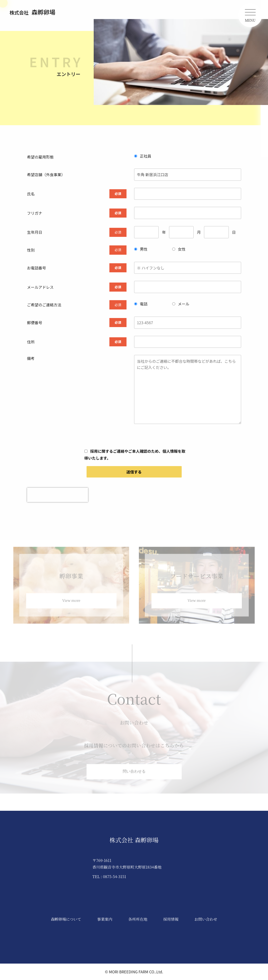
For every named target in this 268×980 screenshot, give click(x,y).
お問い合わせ (206, 919)
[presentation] (58, 495)
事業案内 (105, 919)
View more (71, 603)
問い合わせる (134, 774)
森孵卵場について (66, 919)
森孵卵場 (32, 12)
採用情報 (171, 919)
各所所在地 (138, 919)
